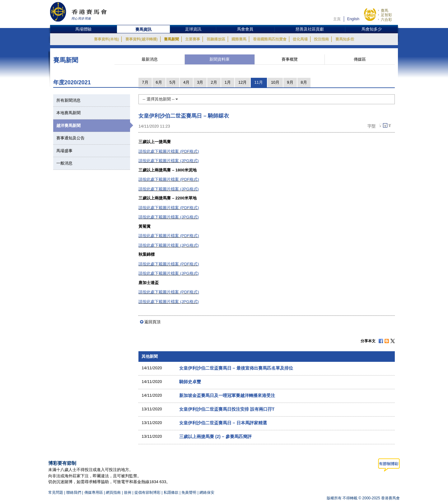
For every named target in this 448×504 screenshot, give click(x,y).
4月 (186, 82)
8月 (304, 82)
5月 (173, 82)
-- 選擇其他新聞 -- (160, 99)
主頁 (337, 19)
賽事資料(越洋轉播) (142, 39)
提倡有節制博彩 (147, 492)
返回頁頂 (152, 322)
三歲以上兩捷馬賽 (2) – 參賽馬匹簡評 (215, 436)
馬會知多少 (372, 29)
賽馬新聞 (171, 39)
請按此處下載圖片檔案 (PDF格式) (169, 151)
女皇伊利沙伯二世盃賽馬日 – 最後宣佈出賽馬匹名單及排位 (236, 368)
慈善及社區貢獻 (310, 29)
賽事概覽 (290, 59)
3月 (200, 82)
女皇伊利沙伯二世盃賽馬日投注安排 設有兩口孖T (227, 409)
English (353, 19)
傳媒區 (360, 59)
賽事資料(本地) (106, 39)
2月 (214, 82)
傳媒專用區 (94, 492)
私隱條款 (171, 492)
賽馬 (385, 11)
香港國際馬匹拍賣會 (270, 39)
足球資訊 (193, 29)
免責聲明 (189, 492)
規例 (128, 492)
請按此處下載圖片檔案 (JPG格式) (169, 161)
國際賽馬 (239, 39)
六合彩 (386, 20)
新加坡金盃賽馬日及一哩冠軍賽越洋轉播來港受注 (227, 395)
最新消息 (150, 59)
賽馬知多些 (345, 39)
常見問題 (56, 492)
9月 (290, 82)
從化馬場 (300, 39)
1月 (228, 82)
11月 (258, 82)
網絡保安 (207, 492)
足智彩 (386, 15)
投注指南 (321, 39)
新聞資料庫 (219, 59)
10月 (275, 82)
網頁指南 (113, 492)
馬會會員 (245, 29)
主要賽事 (193, 39)
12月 (243, 82)
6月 (159, 82)
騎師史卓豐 (190, 382)
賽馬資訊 (143, 29)
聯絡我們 (74, 492)
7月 (145, 82)
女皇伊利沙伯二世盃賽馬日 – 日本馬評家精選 (223, 423)
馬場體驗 (83, 29)
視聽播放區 (216, 39)
